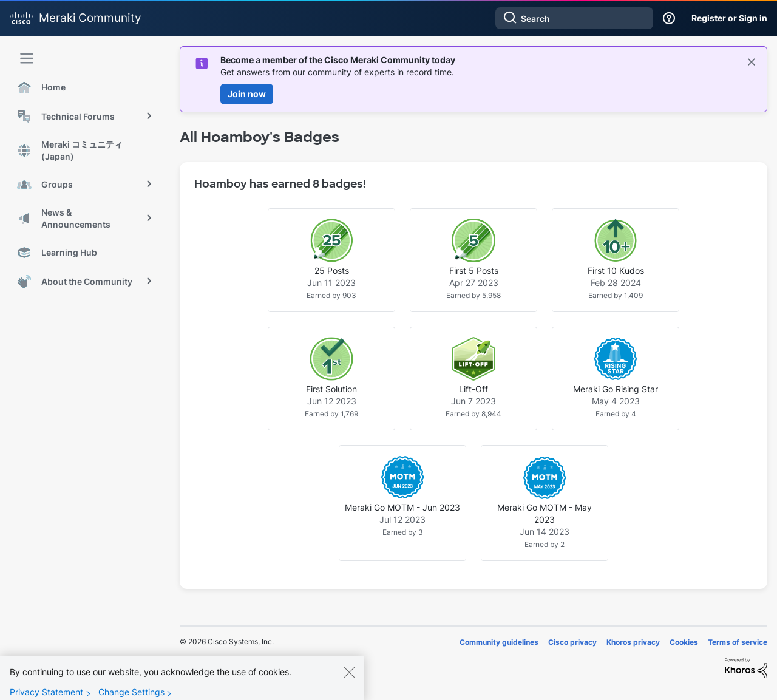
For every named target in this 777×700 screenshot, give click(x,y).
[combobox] (574, 18)
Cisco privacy (572, 642)
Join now (247, 94)
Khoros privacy (633, 642)
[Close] (349, 681)
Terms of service (738, 642)
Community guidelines (499, 642)
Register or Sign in (729, 18)
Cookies (684, 642)
